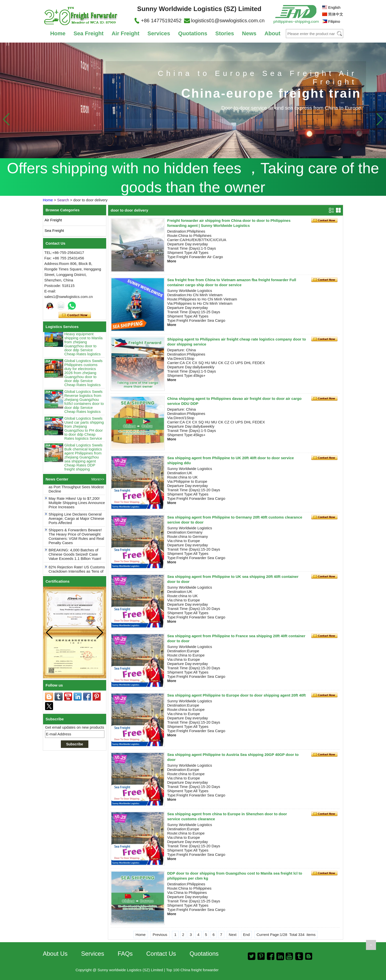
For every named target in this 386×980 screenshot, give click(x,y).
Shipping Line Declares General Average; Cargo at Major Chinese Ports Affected (76, 520)
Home (58, 33)
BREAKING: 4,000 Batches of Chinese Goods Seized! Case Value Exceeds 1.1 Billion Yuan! (75, 556)
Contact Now (75, 315)
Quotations (193, 33)
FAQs (125, 954)
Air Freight (126, 33)
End (246, 935)
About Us (55, 954)
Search (63, 200)
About (272, 33)
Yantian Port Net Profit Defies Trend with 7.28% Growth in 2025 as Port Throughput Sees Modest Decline (76, 487)
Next (233, 935)
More (172, 261)
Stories (225, 33)
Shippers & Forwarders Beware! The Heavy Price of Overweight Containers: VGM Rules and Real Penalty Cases (76, 538)
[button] (380, 119)
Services (159, 33)
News (249, 33)
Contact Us (161, 954)
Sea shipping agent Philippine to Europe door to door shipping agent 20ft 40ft (236, 695)
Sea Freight (89, 33)
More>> (98, 479)
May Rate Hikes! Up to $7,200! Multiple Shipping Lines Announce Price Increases (77, 505)
